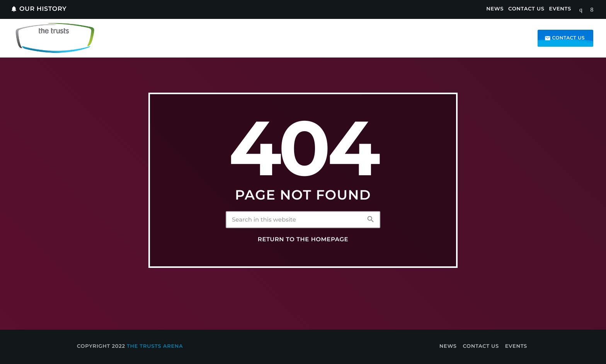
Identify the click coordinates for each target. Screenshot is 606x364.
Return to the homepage (303, 239)
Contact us (565, 38)
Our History (38, 9)
